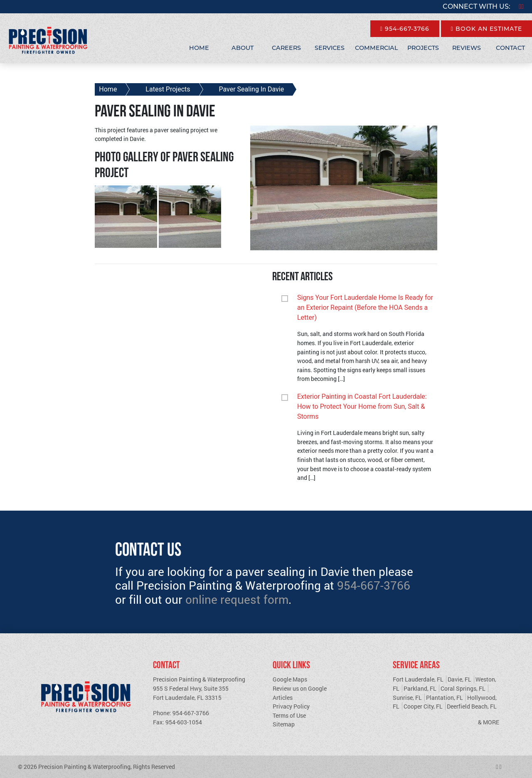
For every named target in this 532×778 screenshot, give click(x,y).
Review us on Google (300, 688)
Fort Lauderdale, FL (418, 679)
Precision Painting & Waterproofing (84, 767)
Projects (423, 48)
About (243, 48)
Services (330, 48)
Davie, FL (459, 679)
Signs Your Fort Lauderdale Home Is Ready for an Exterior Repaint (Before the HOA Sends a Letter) (365, 307)
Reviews (467, 48)
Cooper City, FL (423, 706)
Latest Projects (168, 89)
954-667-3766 (405, 29)
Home (199, 48)
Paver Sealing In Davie (252, 89)
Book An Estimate (486, 29)
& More (489, 722)
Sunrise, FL (407, 698)
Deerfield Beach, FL (472, 706)
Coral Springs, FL (463, 688)
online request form (237, 599)
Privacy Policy (291, 706)
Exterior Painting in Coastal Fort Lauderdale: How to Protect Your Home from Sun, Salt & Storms (362, 406)
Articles (283, 698)
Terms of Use (289, 715)
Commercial (377, 48)
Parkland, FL (420, 688)
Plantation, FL (445, 698)
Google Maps (290, 679)
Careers (286, 48)
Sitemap (284, 724)
